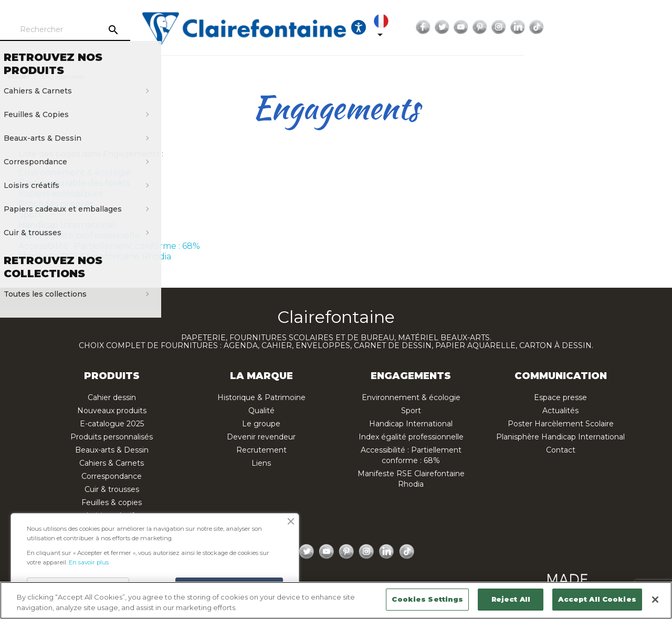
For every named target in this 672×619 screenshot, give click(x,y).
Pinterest (599, 27)
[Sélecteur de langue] (497, 27)
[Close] (655, 600)
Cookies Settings (427, 599)
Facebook (542, 27)
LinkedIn (637, 27)
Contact (561, 450)
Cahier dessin (112, 397)
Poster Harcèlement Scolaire (561, 424)
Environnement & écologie (75, 172)
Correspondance (112, 476)
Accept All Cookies (597, 599)
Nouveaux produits (112, 411)
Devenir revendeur (261, 437)
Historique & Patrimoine (261, 397)
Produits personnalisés (112, 437)
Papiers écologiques (61, 193)
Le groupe (261, 424)
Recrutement (261, 450)
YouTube (580, 27)
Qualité (261, 411)
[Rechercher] (113, 30)
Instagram (618, 27)
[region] (336, 600)
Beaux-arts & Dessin (112, 450)
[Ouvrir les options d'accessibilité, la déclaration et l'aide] (466, 27)
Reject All (511, 599)
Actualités (560, 411)
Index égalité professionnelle (79, 235)
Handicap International (67, 225)
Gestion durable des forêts (74, 183)
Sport (30, 214)
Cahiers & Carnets (112, 463)
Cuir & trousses (112, 489)
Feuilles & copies (112, 502)
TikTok (656, 27)
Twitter (561, 27)
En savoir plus (89, 562)
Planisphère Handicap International (560, 437)
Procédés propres (56, 204)
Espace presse (560, 397)
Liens (261, 463)
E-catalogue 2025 (112, 424)
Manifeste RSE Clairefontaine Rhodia (95, 256)
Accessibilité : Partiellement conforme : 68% (109, 246)
